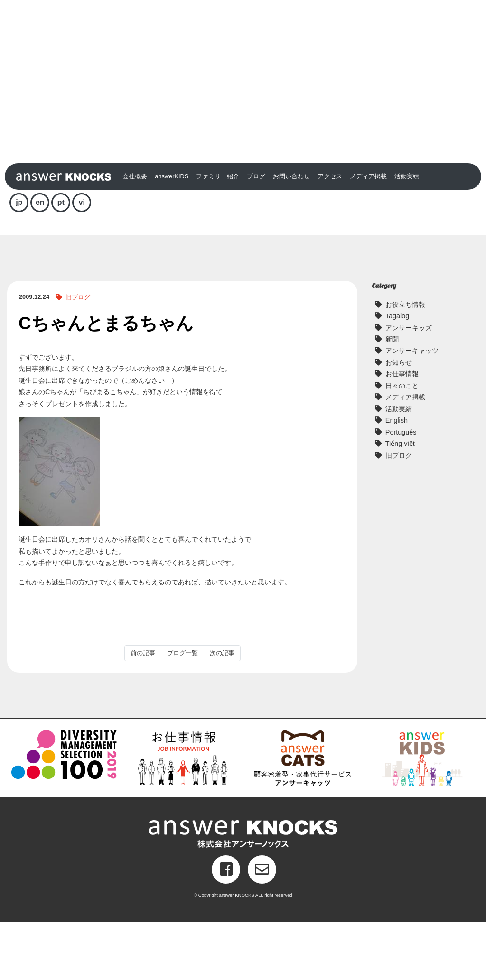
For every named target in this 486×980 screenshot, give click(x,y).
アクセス (330, 235)
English (397, 479)
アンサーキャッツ (412, 409)
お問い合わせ (291, 235)
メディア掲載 (368, 235)
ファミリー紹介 (218, 235)
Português (401, 490)
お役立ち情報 (405, 363)
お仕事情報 (402, 432)
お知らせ (399, 421)
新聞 (392, 398)
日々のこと (402, 444)
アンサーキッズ (409, 386)
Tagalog (397, 374)
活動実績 (407, 235)
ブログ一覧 (182, 711)
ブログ (256, 235)
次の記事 (222, 711)
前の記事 (143, 711)
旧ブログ (78, 356)
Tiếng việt (400, 502)
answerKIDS (172, 235)
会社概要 (135, 235)
